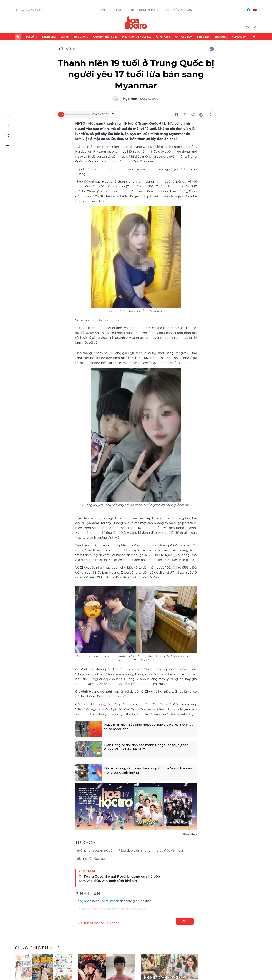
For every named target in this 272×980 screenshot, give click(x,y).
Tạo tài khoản (109, 901)
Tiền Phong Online (113, 10)
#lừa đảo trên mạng (135, 850)
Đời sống (31, 37)
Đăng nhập (83, 901)
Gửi (185, 921)
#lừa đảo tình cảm (171, 850)
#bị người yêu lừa (91, 858)
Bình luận (7, 136)
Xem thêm (254, 37)
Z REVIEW (203, 37)
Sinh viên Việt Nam (179, 10)
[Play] (61, 115)
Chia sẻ (7, 116)
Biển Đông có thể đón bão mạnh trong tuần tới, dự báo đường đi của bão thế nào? (148, 748)
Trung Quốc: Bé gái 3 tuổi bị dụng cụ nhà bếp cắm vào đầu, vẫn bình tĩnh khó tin (119, 878)
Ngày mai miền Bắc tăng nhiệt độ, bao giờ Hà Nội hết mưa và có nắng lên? (146, 727)
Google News (212, 49)
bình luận (209, 115)
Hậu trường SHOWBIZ (137, 37)
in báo (201, 115)
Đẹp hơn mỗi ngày (105, 37)
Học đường (81, 37)
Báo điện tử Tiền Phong (136, 23)
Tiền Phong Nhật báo (146, 10)
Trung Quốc (102, 704)
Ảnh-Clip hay (183, 37)
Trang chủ (18, 37)
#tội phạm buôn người (95, 850)
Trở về (7, 146)
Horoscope (239, 37)
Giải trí (65, 37)
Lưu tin (7, 126)
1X (114, 115)
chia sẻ (177, 115)
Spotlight (221, 37)
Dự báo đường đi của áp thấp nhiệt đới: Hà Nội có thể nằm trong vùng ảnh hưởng (146, 771)
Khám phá (49, 37)
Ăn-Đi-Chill (163, 37)
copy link (193, 115)
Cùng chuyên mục (37, 948)
